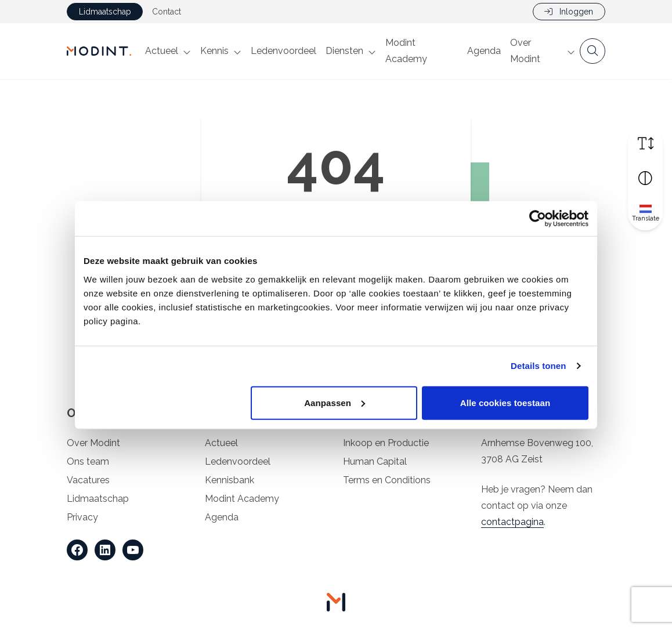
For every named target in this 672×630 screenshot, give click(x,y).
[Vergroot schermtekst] (645, 143)
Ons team (88, 461)
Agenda (484, 51)
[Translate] (645, 213)
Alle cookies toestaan (505, 402)
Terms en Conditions (387, 480)
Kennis (214, 51)
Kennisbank (230, 480)
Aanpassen (335, 402)
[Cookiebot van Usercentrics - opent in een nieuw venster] (538, 219)
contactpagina (512, 522)
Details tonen (538, 366)
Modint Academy (406, 51)
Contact (167, 12)
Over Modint (525, 51)
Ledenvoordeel (283, 51)
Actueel (162, 51)
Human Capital (375, 461)
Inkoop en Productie (386, 443)
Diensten (344, 51)
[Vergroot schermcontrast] (645, 178)
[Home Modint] (99, 51)
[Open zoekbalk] (592, 51)
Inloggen (569, 12)
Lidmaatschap (105, 12)
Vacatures (88, 480)
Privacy (82, 517)
